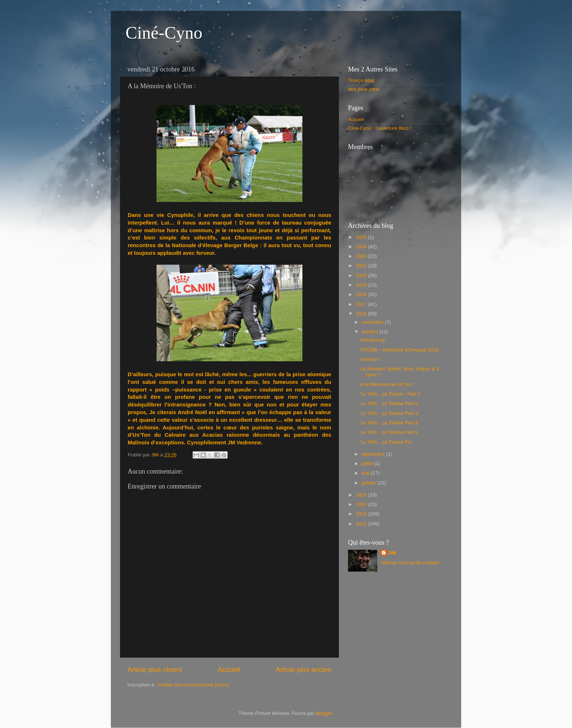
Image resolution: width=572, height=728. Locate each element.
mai (366, 473)
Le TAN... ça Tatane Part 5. (390, 432)
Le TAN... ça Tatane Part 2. (390, 403)
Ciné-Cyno (164, 33)
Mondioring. (373, 340)
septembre (374, 454)
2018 (362, 294)
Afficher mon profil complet (410, 563)
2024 (362, 247)
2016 (362, 314)
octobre (370, 332)
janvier (370, 483)
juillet (368, 464)
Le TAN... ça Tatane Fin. (387, 442)
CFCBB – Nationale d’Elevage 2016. (400, 350)
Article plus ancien (304, 669)
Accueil (229, 669)
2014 (362, 504)
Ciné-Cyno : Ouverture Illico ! (380, 128)
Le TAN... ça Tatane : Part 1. (391, 394)
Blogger (324, 713)
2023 (362, 256)
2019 (362, 285)
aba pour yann (364, 89)
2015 (362, 495)
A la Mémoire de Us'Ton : (388, 384)
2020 (362, 275)
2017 (362, 304)
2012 (362, 524)
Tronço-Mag (361, 80)
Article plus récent (155, 669)
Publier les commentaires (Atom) (194, 685)
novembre (373, 322)
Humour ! (371, 359)
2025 (362, 237)
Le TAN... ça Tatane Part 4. (390, 423)
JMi (392, 553)
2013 (362, 514)
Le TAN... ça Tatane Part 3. (390, 413)
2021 (362, 266)
